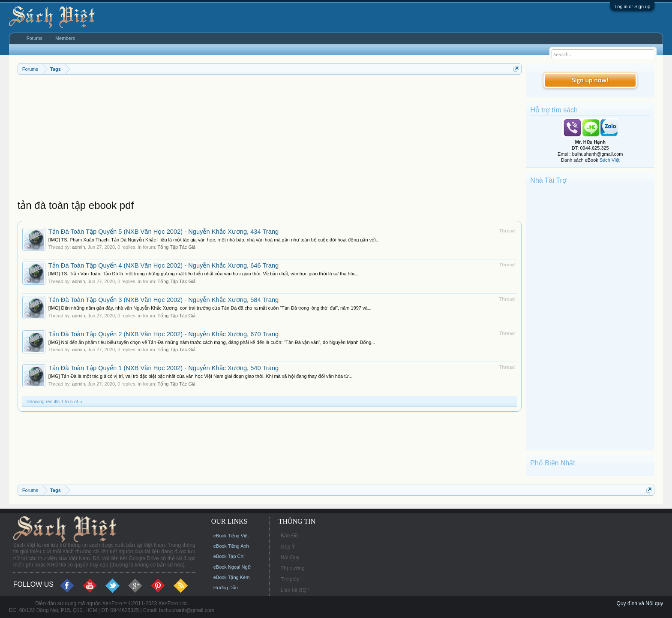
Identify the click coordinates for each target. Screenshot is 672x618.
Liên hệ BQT (295, 590)
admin (78, 247)
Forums (34, 38)
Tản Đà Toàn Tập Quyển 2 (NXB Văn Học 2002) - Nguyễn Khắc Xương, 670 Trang (164, 334)
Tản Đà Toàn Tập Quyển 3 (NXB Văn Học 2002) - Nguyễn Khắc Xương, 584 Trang (164, 300)
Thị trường (293, 568)
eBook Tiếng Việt (231, 536)
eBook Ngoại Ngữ (232, 567)
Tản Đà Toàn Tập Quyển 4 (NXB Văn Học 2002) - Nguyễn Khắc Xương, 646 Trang (164, 265)
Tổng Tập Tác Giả (176, 247)
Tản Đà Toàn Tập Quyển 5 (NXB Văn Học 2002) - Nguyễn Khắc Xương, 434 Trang (164, 232)
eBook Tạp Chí (229, 556)
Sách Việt (610, 160)
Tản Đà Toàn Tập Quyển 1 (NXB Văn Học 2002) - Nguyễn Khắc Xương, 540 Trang (164, 368)
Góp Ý (288, 547)
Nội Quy (290, 558)
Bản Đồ (289, 536)
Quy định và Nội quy (640, 603)
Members (65, 38)
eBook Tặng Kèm (232, 577)
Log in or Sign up (632, 6)
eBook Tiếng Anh (231, 546)
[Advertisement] (270, 139)
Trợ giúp (290, 579)
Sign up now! (590, 80)
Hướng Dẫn (226, 588)
